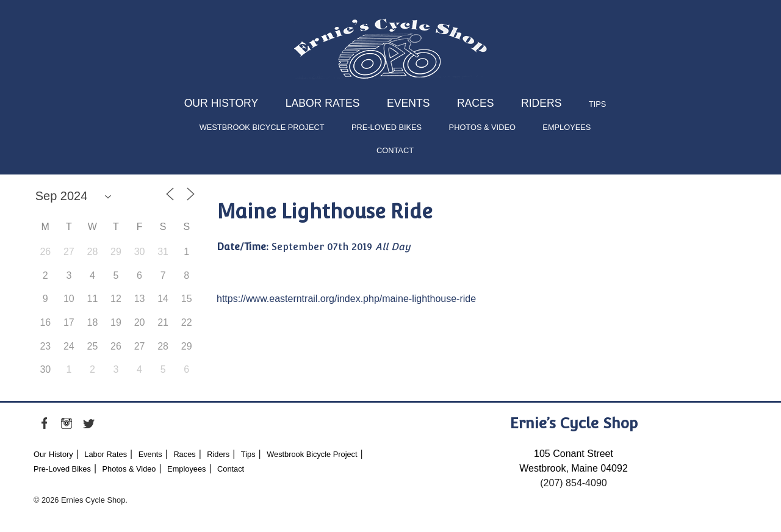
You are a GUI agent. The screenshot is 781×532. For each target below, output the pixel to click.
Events (408, 103)
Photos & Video (482, 127)
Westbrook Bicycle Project (262, 127)
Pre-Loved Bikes (387, 127)
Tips (597, 104)
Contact (395, 150)
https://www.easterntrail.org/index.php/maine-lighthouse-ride (346, 299)
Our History (221, 103)
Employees (567, 127)
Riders (541, 103)
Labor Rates (323, 103)
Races (476, 103)
